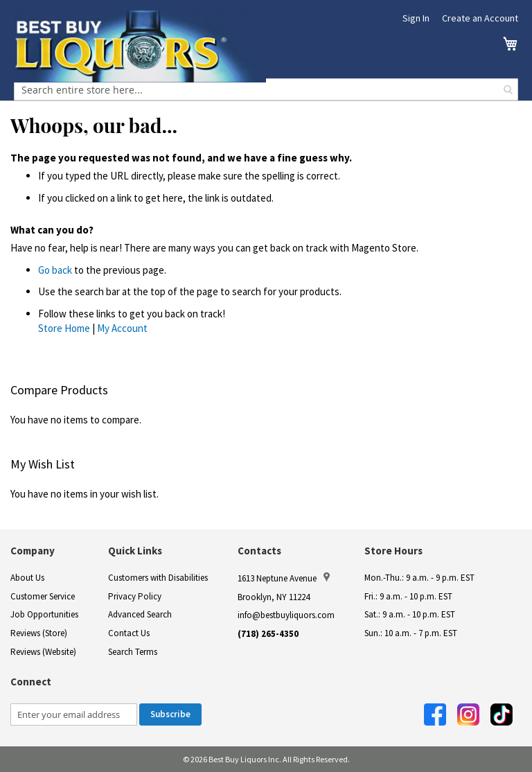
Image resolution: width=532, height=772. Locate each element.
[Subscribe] (170, 714)
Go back (55, 270)
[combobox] (266, 89)
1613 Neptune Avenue (284, 578)
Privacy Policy (135, 596)
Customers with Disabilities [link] (158, 578)
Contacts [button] (259, 551)
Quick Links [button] (135, 551)
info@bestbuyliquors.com (286, 615)
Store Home (64, 328)
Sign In (416, 18)
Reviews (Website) (43, 652)
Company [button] (33, 551)
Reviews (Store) (39, 633)
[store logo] (140, 46)
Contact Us (129, 633)
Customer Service (43, 596)
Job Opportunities (44, 614)
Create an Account (480, 18)
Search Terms (133, 652)
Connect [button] (31, 682)
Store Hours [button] (393, 551)
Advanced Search (140, 614)
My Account (122, 328)
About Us (27, 578)
